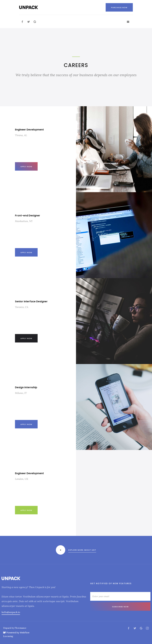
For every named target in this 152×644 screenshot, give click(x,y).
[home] (29, 7)
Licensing (8, 636)
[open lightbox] (61, 550)
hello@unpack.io (11, 612)
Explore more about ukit (82, 550)
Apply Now (26, 424)
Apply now (26, 167)
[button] (128, 22)
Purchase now (119, 7)
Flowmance (21, 628)
